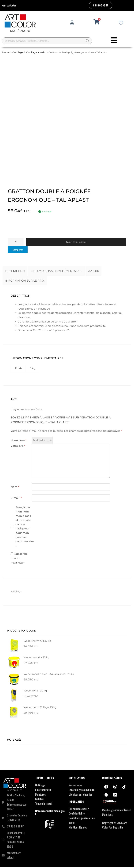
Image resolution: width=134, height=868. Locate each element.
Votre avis (18, 447)
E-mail (16, 499)
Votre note (18, 442)
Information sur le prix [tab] (25, 282)
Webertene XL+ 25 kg (36, 659)
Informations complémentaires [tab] (56, 272)
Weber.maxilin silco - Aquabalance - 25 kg (49, 675)
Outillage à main (36, 54)
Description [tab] (15, 272)
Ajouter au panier (76, 243)
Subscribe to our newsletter (19, 559)
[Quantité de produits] (16, 243)
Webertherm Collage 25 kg (40, 709)
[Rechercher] (88, 42)
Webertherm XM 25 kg (37, 642)
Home (6, 54)
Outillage (18, 54)
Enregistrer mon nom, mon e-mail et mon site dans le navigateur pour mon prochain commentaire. (25, 528)
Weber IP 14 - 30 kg (35, 692)
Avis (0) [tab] (93, 272)
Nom (15, 488)
